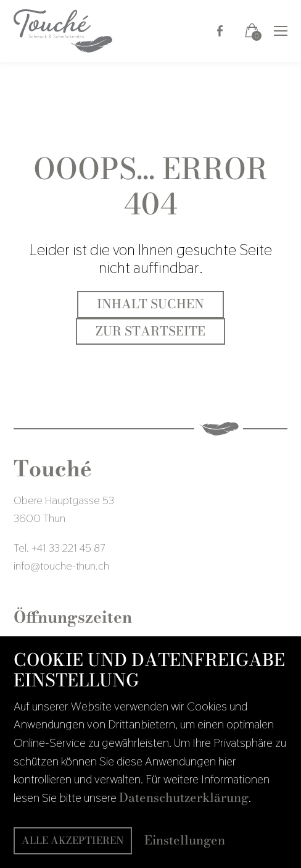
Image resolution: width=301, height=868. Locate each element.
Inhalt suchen (150, 304)
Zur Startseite (150, 331)
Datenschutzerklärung (184, 798)
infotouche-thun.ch (61, 566)
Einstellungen (185, 841)
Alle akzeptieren (73, 840)
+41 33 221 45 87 (68, 548)
